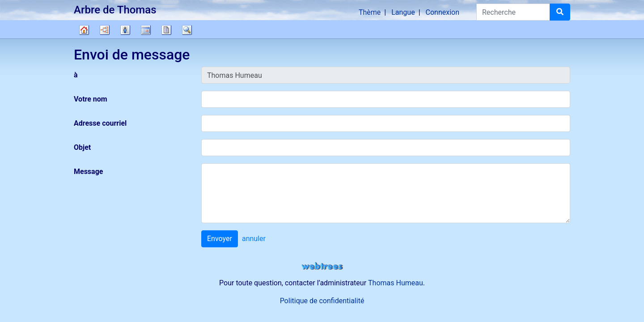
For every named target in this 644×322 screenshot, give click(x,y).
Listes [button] (125, 30)
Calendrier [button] (146, 30)
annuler (254, 239)
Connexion (443, 12)
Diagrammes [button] (105, 30)
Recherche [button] (187, 30)
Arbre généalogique (84, 30)
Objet (82, 147)
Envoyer (220, 239)
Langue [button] (403, 12)
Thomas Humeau (396, 283)
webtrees (322, 266)
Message (88, 172)
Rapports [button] (166, 30)
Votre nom (91, 99)
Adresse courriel (100, 123)
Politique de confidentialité (322, 301)
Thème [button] (370, 12)
